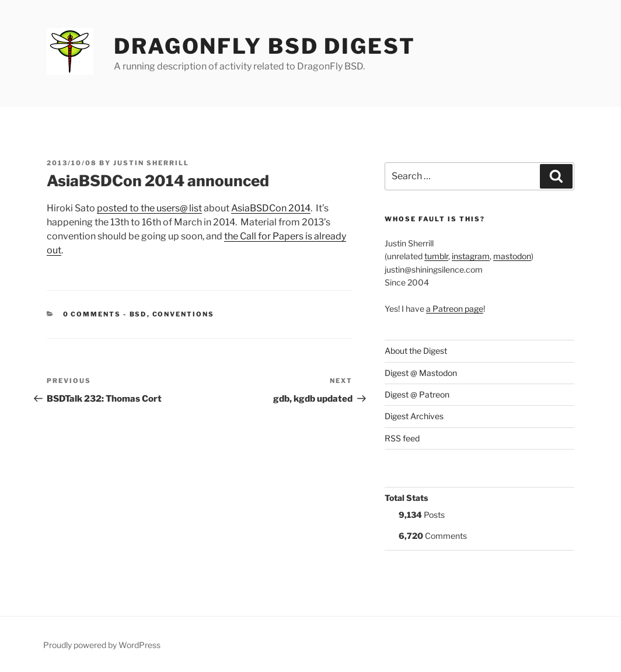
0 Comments (92, 314)
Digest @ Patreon (417, 394)
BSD (138, 314)
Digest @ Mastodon (421, 373)
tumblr (436, 256)
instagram (471, 256)
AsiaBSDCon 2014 (271, 208)
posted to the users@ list (149, 208)
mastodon (512, 256)
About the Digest (416, 351)
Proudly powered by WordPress (102, 645)
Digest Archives (414, 416)
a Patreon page (455, 309)
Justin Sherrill (151, 163)
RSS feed (402, 438)
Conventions (184, 314)
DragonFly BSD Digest (265, 46)
